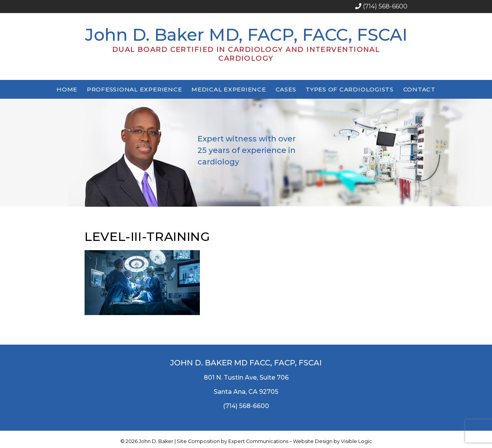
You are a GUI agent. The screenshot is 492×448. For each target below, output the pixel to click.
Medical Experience (229, 89)
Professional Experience (134, 89)
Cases (286, 89)
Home (67, 89)
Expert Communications (258, 441)
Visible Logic (357, 441)
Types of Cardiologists (350, 89)
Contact (419, 89)
